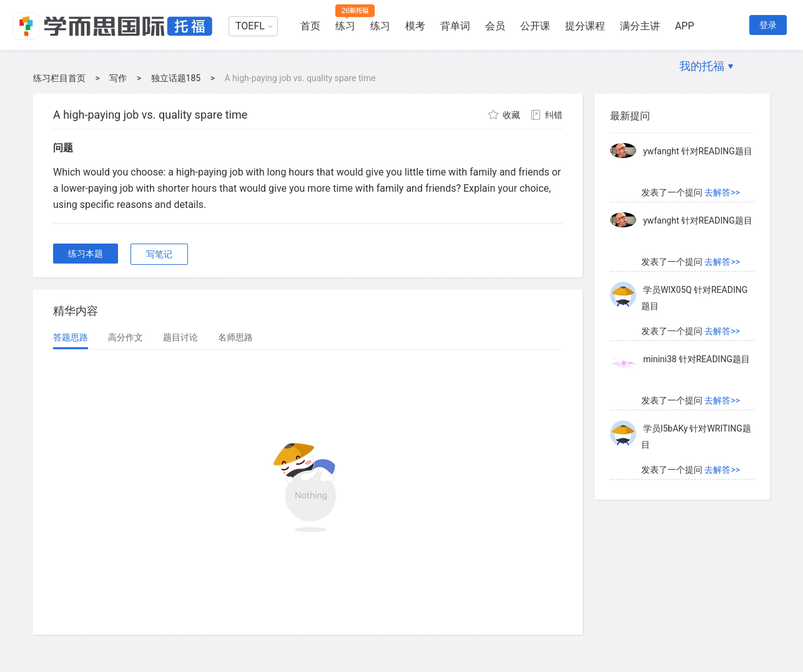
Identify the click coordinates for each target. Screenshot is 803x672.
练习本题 (86, 254)
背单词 (455, 26)
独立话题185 (176, 78)
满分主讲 (640, 26)
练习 (345, 26)
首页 (310, 26)
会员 (495, 26)
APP (685, 26)
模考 (415, 26)
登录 (768, 25)
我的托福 (702, 66)
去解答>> (722, 192)
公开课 (535, 26)
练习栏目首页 (59, 78)
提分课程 (585, 26)
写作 (118, 78)
